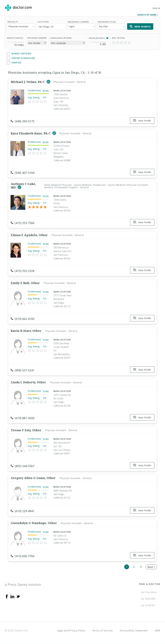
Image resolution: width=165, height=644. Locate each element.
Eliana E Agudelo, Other (29, 235)
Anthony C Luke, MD (23, 186)
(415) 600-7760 (22, 556)
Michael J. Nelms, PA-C (28, 82)
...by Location (147, 605)
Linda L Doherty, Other (28, 382)
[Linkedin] (12, 596)
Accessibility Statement (134, 630)
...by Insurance (148, 592)
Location (43, 22)
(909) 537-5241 (22, 370)
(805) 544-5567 (22, 466)
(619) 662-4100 (22, 319)
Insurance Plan (107, 22)
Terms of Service (103, 630)
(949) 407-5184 (22, 173)
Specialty (13, 22)
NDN (158, 630)
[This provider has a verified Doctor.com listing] (48, 82)
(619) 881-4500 (22, 418)
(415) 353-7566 (22, 223)
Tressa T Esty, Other (26, 430)
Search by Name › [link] (148, 15)
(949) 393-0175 (22, 121)
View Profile (142, 121)
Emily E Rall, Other (25, 283)
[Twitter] (18, 596)
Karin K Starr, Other (26, 331)
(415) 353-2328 (22, 271)
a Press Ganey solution (23, 585)
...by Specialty (147, 598)
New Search (140, 26)
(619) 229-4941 (22, 511)
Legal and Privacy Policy (71, 630)
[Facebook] (7, 596)
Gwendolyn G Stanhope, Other (34, 523)
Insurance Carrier (78, 22)
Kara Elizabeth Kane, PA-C (31, 133)
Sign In (156, 8)
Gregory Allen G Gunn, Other (33, 478)
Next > (151, 567)
